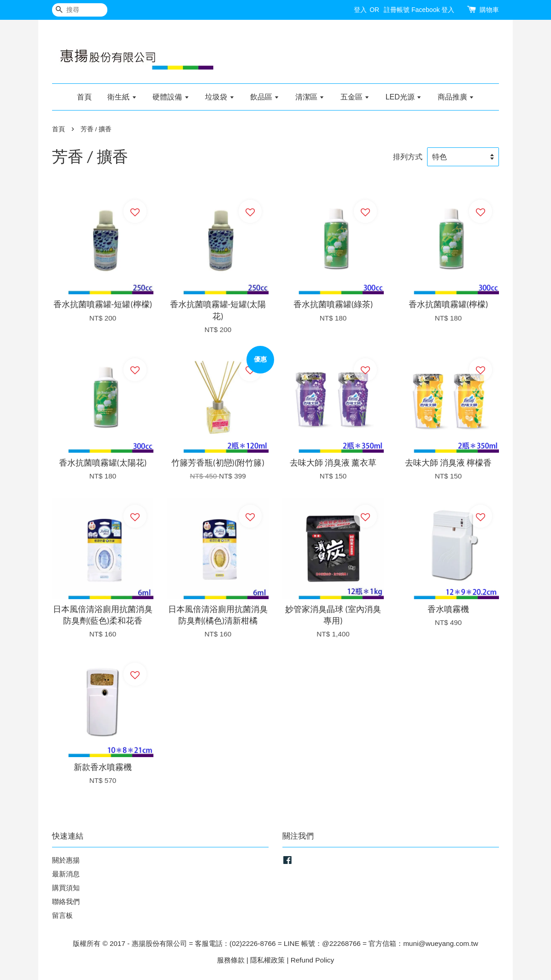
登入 (360, 10)
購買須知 (66, 888)
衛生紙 (122, 97)
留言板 (62, 915)
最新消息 (66, 874)
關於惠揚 (66, 860)
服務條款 (231, 960)
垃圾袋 (220, 97)
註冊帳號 (397, 10)
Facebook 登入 (433, 10)
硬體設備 (171, 97)
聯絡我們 (66, 901)
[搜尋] (80, 10)
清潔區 (310, 97)
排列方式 (408, 157)
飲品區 (265, 97)
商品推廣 (456, 97)
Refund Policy (312, 960)
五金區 (355, 97)
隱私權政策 (267, 960)
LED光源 (404, 97)
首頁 (84, 97)
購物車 (489, 10)
